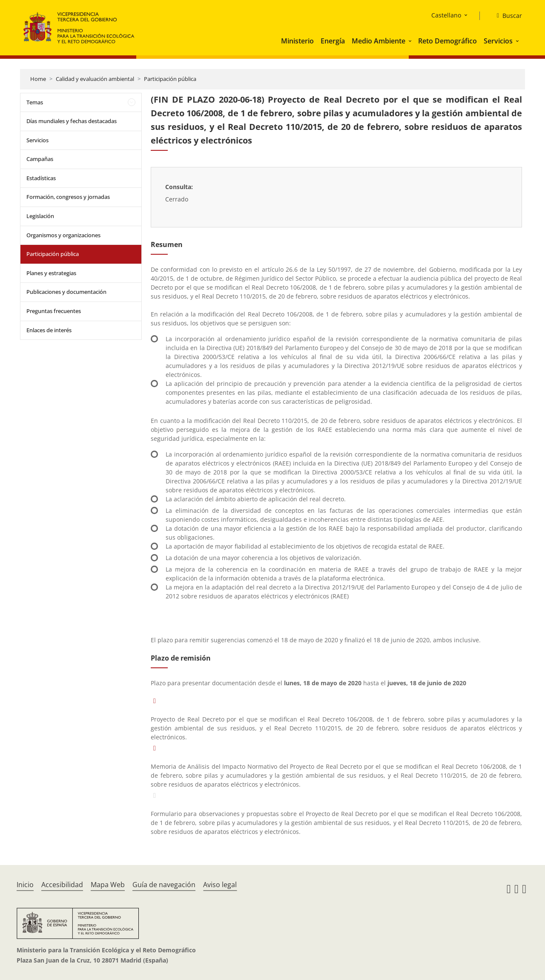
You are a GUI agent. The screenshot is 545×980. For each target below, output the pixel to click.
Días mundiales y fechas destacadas (72, 121)
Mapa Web (108, 885)
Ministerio (297, 41)
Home (38, 79)
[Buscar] (506, 16)
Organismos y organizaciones (63, 235)
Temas (35, 102)
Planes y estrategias (51, 273)
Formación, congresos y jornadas (68, 197)
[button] (411, 41)
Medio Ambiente (379, 41)
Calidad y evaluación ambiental (95, 79)
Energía (333, 41)
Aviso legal (220, 885)
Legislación (40, 216)
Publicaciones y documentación (66, 292)
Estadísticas (41, 178)
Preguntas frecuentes (54, 311)
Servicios (498, 41)
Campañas (40, 159)
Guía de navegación (164, 885)
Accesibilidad (62, 885)
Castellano (446, 15)
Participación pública (170, 79)
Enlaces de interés (49, 330)
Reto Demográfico (447, 41)
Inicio (25, 885)
